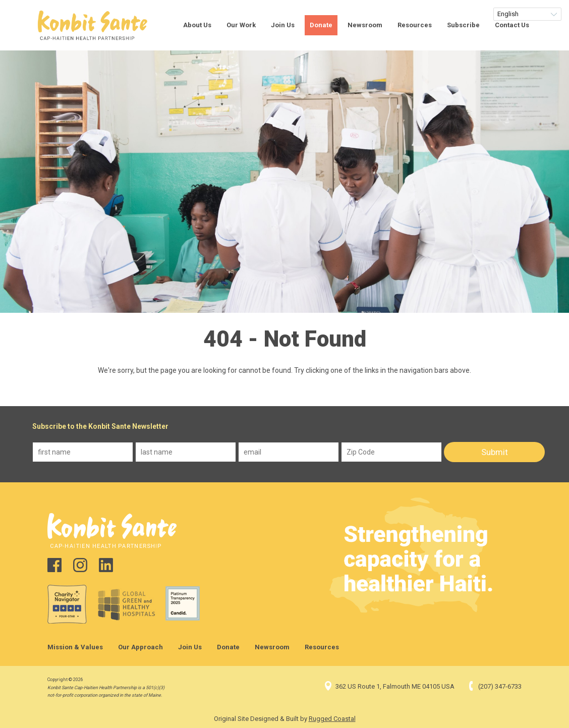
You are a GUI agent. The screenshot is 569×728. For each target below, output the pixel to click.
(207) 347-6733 (494, 686)
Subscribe (463, 25)
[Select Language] (527, 14)
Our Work (241, 25)
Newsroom (365, 25)
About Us (197, 25)
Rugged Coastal (332, 719)
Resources (415, 25)
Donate (321, 25)
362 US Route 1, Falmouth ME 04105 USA (389, 686)
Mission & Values (75, 647)
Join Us (283, 25)
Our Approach (140, 647)
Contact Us (512, 25)
